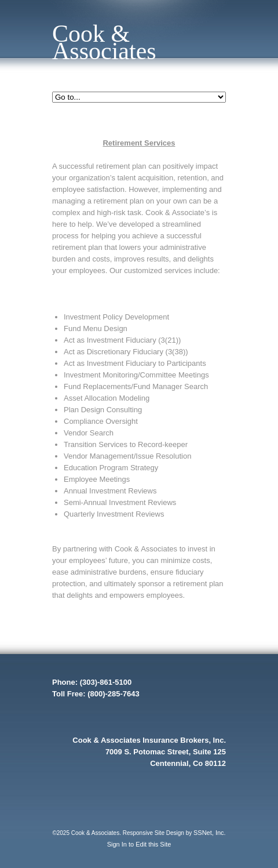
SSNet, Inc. (210, 833)
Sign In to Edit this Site (139, 844)
